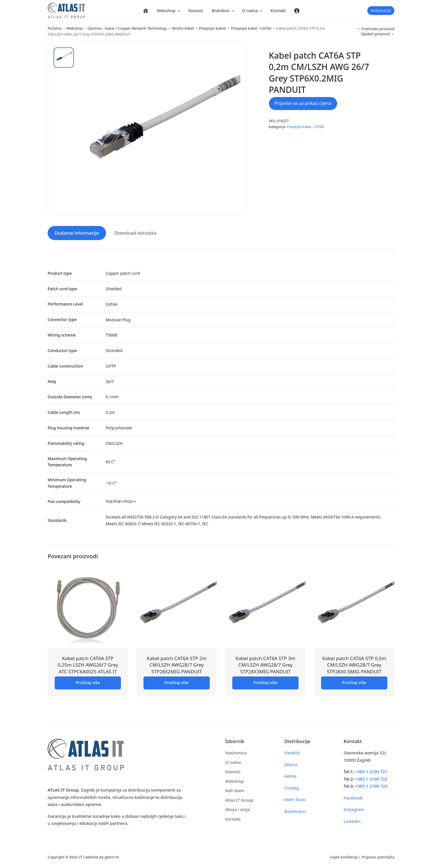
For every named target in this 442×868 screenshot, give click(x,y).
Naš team (235, 790)
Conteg (292, 787)
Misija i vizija (237, 809)
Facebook (353, 797)
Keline (290, 776)
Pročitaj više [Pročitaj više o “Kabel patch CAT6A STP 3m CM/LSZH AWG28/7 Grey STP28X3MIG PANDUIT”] (266, 682)
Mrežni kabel (183, 28)
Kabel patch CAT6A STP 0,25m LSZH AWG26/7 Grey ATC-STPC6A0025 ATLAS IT (88, 664)
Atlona (291, 764)
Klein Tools (295, 799)
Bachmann (295, 811)
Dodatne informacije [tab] (77, 233)
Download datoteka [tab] (135, 233)
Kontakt (278, 10)
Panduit (292, 752)
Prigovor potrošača (378, 856)
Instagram (354, 809)
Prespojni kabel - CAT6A (251, 28)
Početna (55, 28)
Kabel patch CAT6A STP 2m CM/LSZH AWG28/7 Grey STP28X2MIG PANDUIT (176, 664)
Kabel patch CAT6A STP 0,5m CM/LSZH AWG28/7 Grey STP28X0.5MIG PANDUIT (354, 664)
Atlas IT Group (239, 799)
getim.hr (112, 856)
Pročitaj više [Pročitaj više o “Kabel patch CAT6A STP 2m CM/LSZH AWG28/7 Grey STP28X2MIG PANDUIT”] (177, 682)
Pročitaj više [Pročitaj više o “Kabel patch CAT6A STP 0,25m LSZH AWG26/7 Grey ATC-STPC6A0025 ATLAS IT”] (88, 682)
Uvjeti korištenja (344, 856)
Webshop (166, 10)
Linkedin (352, 821)
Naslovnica (236, 752)
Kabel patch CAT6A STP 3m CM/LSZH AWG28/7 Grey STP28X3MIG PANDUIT (265, 664)
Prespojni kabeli (212, 28)
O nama (250, 10)
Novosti (196, 10)
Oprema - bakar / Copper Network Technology (127, 28)
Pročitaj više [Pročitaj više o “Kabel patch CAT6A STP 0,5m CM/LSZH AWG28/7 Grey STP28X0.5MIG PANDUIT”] (354, 682)
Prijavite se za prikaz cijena (303, 103)
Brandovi (221, 10)
